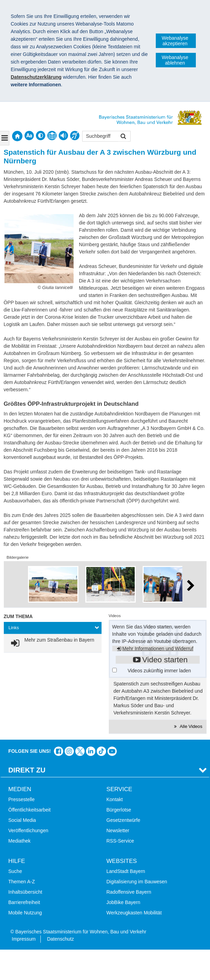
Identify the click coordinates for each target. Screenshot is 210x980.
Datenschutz (60, 939)
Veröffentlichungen (28, 830)
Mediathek (20, 841)
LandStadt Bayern (126, 871)
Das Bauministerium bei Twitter (80, 751)
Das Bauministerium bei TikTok (101, 751)
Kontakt (114, 799)
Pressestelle (21, 799)
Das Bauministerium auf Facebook (59, 751)
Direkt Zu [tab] (27, 770)
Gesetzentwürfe (123, 820)
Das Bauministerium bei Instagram (69, 751)
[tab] (53, 628)
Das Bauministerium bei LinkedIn (91, 751)
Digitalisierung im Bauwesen (137, 882)
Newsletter (118, 830)
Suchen (123, 137)
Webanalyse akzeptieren (175, 41)
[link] (51, 643)
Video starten (165, 660)
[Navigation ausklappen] (5, 138)
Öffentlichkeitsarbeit (30, 810)
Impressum (24, 939)
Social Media (22, 820)
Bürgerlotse (119, 810)
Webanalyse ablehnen (175, 60)
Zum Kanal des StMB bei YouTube (112, 751)
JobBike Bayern (123, 902)
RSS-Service (120, 841)
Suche (15, 871)
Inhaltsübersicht (25, 892)
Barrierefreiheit (24, 902)
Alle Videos (190, 726)
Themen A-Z (22, 882)
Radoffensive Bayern (129, 892)
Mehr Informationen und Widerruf (158, 648)
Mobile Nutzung (25, 913)
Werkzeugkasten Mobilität (134, 913)
